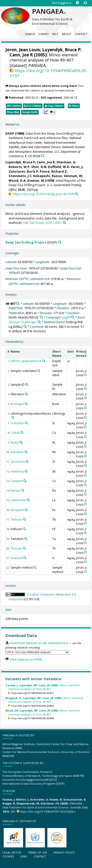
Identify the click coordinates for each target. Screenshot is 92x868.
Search (30, 34)
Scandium (17, 423)
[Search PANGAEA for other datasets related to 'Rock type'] (26, 404)
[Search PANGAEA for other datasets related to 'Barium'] (23, 490)
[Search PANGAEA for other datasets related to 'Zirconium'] (27, 461)
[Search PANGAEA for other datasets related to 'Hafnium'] (25, 529)
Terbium (16, 519)
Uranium (17, 558)
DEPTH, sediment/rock (26, 361)
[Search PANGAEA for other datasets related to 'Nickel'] (21, 442)
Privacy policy (64, 852)
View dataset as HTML (26, 659)
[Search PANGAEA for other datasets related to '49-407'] (18, 303)
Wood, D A (17, 180)
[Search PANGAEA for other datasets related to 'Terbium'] (25, 519)
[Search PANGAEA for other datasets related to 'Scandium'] (26, 423)
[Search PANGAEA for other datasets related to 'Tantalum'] (26, 539)
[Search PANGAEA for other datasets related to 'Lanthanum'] (28, 500)
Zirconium (18, 462)
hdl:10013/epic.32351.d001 (43, 223)
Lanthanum (18, 500)
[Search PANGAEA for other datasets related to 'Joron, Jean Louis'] (86, 375)
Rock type (17, 404)
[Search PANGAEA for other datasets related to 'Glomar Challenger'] (39, 322)
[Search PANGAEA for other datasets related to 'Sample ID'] (27, 384)
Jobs (24, 856)
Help (55, 34)
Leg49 (66, 317)
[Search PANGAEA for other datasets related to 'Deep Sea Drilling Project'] (60, 242)
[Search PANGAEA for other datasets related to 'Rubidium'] (26, 452)
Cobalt (15, 433)
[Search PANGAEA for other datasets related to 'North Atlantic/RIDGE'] (41, 317)
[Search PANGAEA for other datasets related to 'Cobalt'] (22, 433)
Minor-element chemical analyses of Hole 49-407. (42, 687)
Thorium (16, 548)
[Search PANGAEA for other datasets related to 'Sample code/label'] (39, 371)
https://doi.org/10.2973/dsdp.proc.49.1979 (43, 194)
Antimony (17, 471)
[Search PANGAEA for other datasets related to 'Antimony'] (26, 471)
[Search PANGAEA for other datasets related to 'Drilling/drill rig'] (25, 326)
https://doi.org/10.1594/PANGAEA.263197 (48, 73)
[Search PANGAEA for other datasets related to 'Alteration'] (26, 394)
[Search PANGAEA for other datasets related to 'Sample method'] (35, 567)
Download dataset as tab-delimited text (39, 643)
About (67, 34)
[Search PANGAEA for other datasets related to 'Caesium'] (25, 481)
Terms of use (37, 852)
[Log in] (85, 3)
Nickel (15, 442)
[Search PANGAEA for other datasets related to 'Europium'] (26, 510)
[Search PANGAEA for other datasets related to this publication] (43, 156)
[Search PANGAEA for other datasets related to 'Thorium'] (25, 548)
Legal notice (12, 852)
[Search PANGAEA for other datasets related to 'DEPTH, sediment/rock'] (44, 361)
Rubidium (17, 452)
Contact (81, 34)
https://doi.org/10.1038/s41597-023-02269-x (48, 811)
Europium (17, 510)
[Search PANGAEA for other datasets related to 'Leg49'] (73, 317)
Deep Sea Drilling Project (26, 242)
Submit (44, 34)
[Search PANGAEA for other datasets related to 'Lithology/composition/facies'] (13, 418)
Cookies (8, 856)
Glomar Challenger (23, 322)
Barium (16, 491)
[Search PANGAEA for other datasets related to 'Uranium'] (25, 558)
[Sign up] (77, 3)
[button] (49, 112)
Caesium (17, 481)
